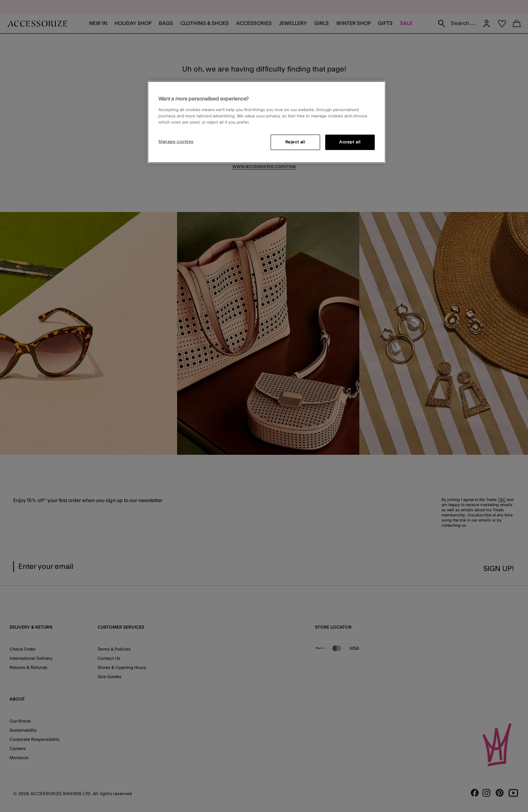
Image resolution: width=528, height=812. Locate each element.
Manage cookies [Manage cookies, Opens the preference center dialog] (176, 142)
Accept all (350, 142)
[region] (267, 122)
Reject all (295, 142)
